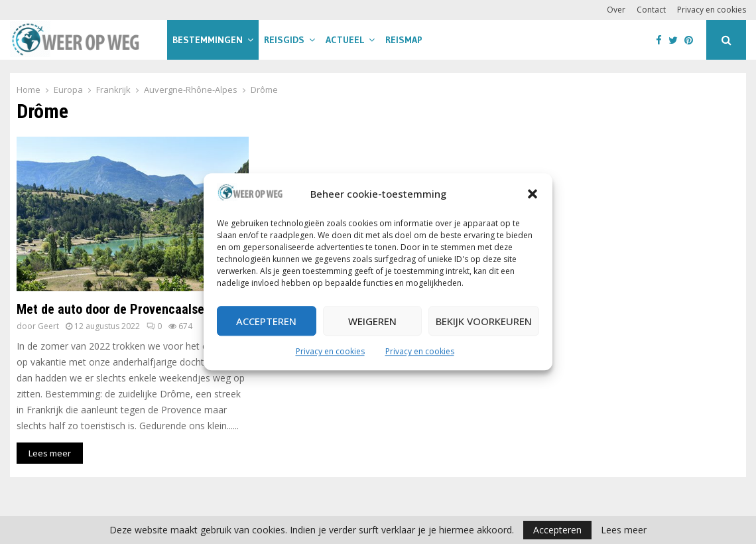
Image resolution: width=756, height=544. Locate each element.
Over (616, 10)
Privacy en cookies (330, 352)
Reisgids (284, 40)
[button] (533, 194)
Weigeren (372, 321)
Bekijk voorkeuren (484, 321)
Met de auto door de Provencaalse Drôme (130, 309)
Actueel (345, 40)
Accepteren (266, 321)
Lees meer (624, 530)
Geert (48, 326)
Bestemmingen (208, 40)
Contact (651, 10)
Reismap (404, 40)
